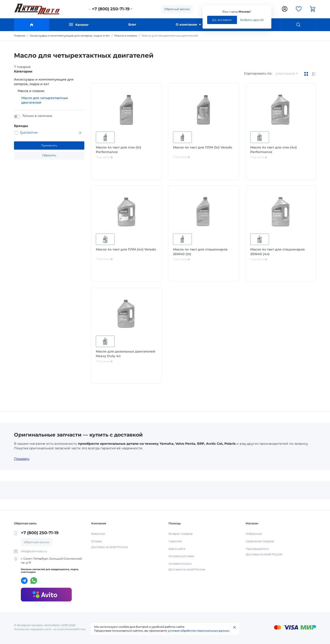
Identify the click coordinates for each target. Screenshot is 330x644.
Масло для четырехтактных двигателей (45, 100)
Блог (132, 24)
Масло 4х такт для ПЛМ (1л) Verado (203, 147)
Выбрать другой (252, 20)
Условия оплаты (180, 564)
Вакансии (98, 534)
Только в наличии (37, 116)
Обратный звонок (177, 9)
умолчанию (285, 73)
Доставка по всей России (110, 547)
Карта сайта (177, 549)
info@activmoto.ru (34, 551)
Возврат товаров (180, 534)
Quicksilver (29, 132)
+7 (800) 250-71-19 (111, 9)
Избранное (254, 534)
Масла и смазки (31, 91)
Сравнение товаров (260, 541)
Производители (257, 549)
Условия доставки (181, 556)
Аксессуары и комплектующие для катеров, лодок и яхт (44, 82)
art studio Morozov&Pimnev (69, 629)
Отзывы (97, 541)
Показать (22, 459)
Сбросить (49, 155)
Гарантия (175, 541)
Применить (49, 145)
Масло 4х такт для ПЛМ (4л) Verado (126, 249)
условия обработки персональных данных (199, 631)
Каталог (79, 25)
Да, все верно (222, 20)
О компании (188, 24)
